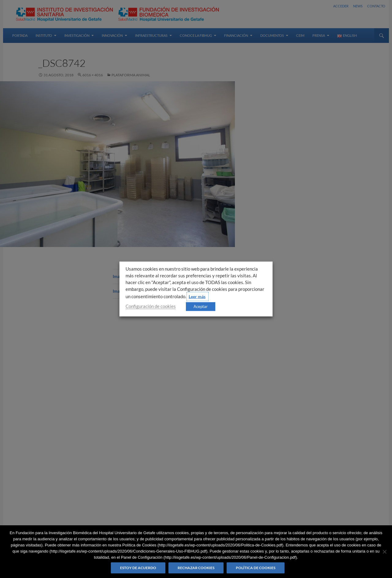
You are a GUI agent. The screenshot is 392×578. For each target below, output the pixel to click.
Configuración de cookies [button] (151, 306)
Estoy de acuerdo (138, 568)
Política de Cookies (256, 568)
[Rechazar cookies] (384, 552)
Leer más (197, 297)
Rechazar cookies (196, 568)
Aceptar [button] (201, 306)
